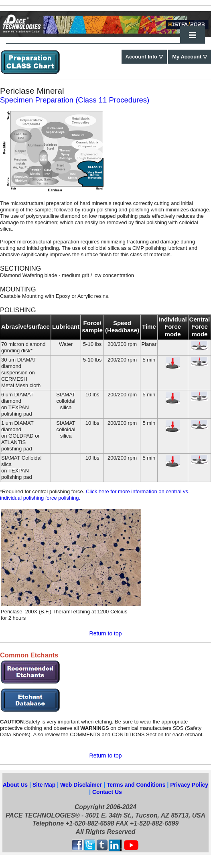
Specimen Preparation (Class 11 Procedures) (75, 100)
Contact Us (107, 792)
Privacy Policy (189, 785)
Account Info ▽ (144, 57)
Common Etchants (29, 655)
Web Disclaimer (82, 785)
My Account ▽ (190, 57)
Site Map (44, 785)
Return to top (106, 633)
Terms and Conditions (137, 785)
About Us (15, 785)
